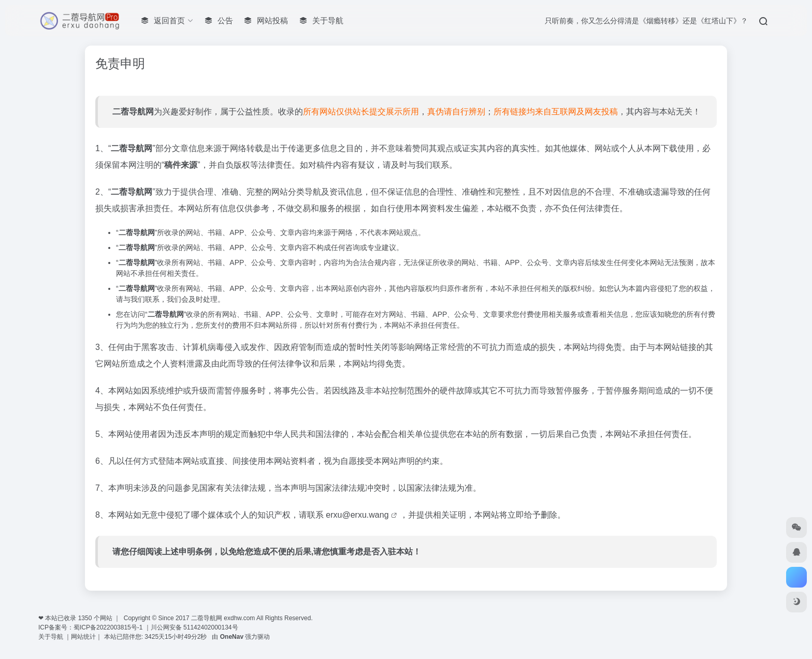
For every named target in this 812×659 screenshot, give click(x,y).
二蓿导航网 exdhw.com (223, 618)
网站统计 (83, 637)
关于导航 (52, 637)
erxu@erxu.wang (358, 515)
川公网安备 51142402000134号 (194, 627)
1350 (85, 618)
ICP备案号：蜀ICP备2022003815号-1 (90, 627)
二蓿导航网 (133, 112)
